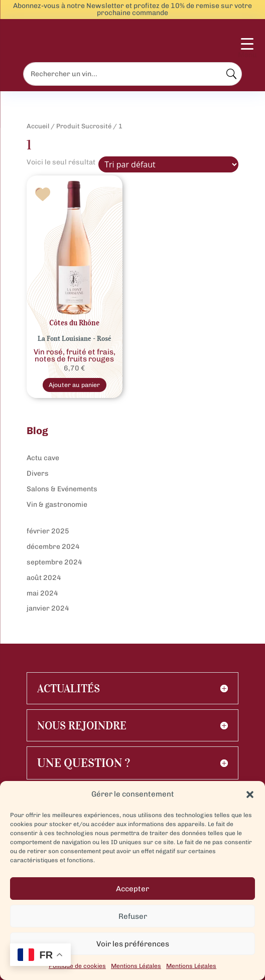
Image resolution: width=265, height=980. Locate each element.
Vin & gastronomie (57, 505)
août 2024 (44, 578)
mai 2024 (42, 593)
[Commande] (168, 164)
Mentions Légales (136, 966)
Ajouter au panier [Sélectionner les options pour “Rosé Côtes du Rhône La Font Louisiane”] (74, 385)
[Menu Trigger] (247, 49)
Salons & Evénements (62, 489)
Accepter (132, 889)
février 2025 (48, 531)
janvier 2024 (48, 608)
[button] (250, 795)
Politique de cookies (77, 966)
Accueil (38, 126)
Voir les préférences (133, 944)
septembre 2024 (54, 562)
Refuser (133, 916)
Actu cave (43, 458)
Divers (38, 473)
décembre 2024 (53, 547)
